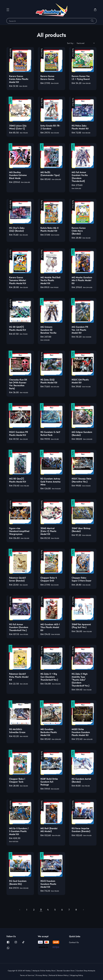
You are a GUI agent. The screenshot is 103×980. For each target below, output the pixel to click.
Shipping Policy (77, 975)
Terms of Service (27, 975)
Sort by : (71, 43)
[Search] (92, 21)
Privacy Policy (42, 975)
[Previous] (20, 910)
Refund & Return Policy (59, 975)
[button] (8, 10)
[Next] (83, 910)
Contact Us (74, 942)
